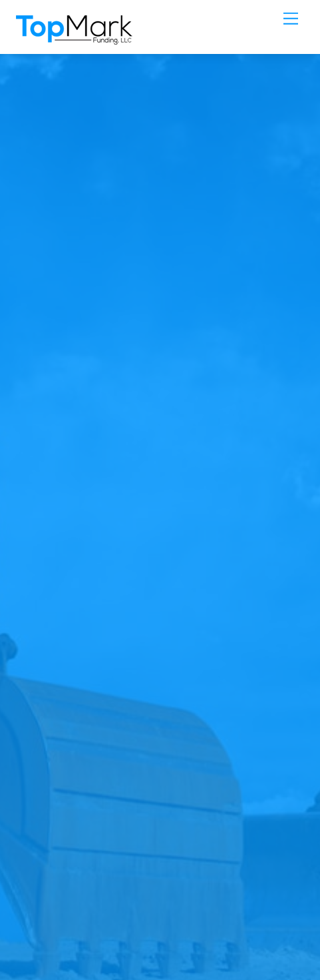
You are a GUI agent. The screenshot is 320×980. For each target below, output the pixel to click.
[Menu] (291, 18)
